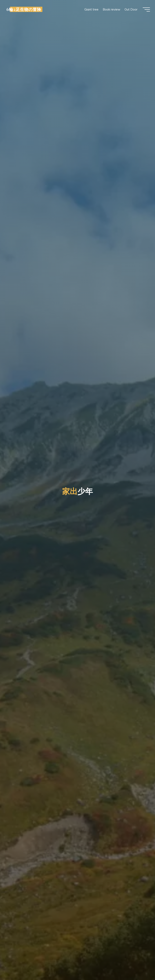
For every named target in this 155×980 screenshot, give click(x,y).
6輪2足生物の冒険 (25, 9)
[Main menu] (145, 10)
